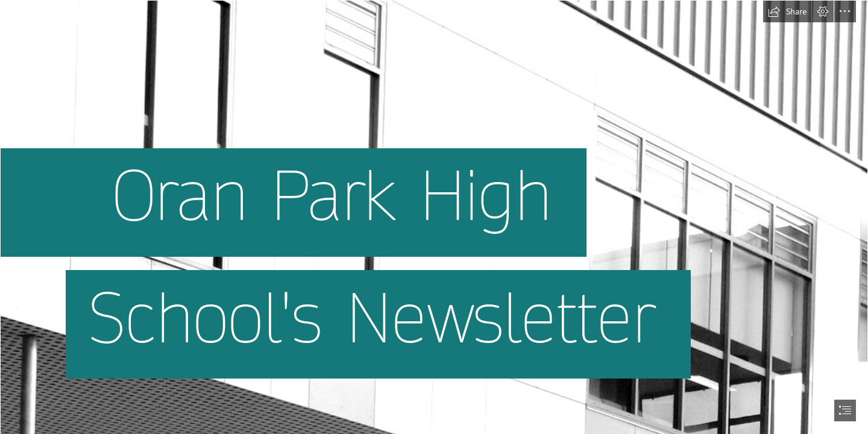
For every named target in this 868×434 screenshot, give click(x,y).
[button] (787, 11)
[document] (434, 217)
